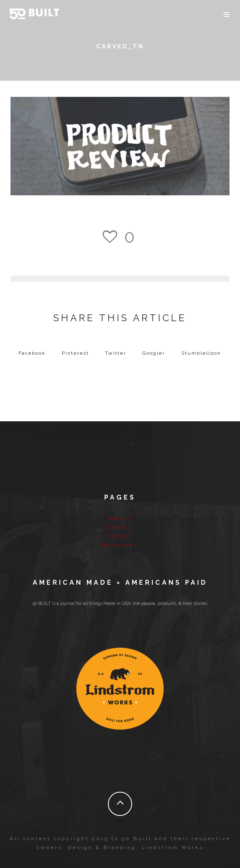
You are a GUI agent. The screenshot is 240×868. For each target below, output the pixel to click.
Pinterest (75, 353)
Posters (120, 536)
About (120, 518)
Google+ (154, 353)
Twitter (116, 353)
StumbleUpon (201, 353)
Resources (120, 545)
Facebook (32, 353)
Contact (120, 527)
